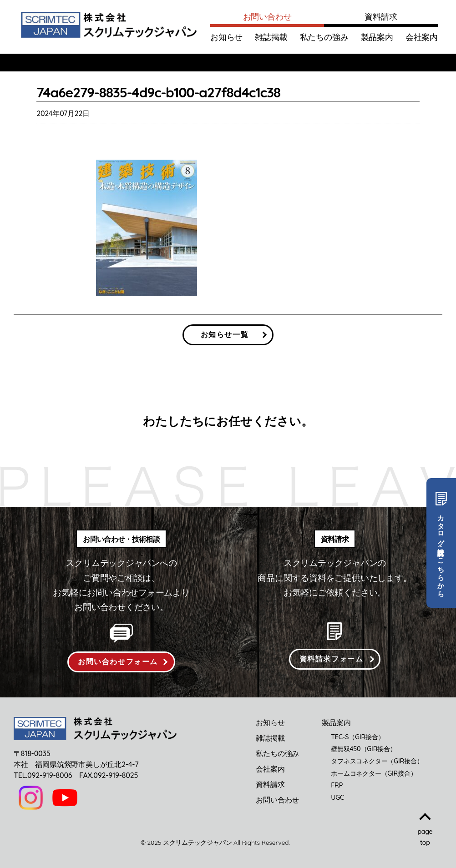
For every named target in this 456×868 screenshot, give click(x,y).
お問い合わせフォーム (118, 661)
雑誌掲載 (271, 37)
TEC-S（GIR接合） (357, 737)
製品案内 (377, 37)
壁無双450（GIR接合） (363, 749)
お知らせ (226, 37)
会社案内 (422, 37)
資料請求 (381, 17)
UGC (337, 797)
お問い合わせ (267, 17)
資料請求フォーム (332, 659)
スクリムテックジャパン (198, 843)
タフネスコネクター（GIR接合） (377, 761)
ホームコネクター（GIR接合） (374, 773)
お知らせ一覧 (225, 334)
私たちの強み (324, 37)
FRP (337, 785)
